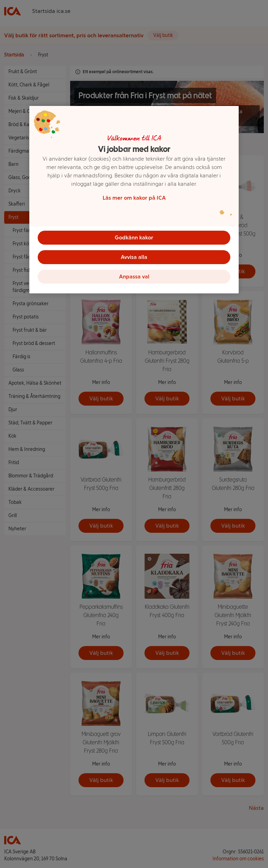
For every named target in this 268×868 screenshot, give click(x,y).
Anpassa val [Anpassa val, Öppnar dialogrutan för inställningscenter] (134, 276)
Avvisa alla (134, 257)
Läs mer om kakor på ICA (134, 198)
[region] (134, 200)
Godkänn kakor (134, 237)
